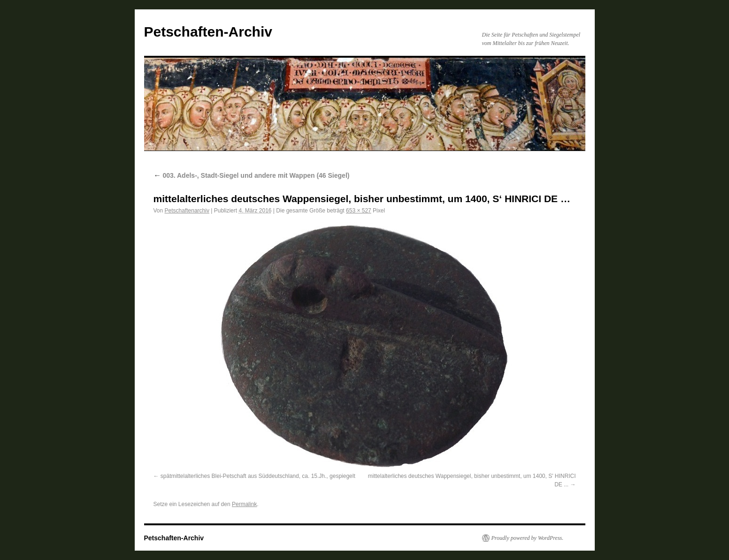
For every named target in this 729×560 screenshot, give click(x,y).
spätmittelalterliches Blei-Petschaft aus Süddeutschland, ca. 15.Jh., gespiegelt (258, 476)
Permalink (244, 504)
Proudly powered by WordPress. (528, 538)
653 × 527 (359, 211)
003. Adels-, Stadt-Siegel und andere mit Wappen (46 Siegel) (252, 175)
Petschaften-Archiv (208, 32)
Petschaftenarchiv (187, 211)
